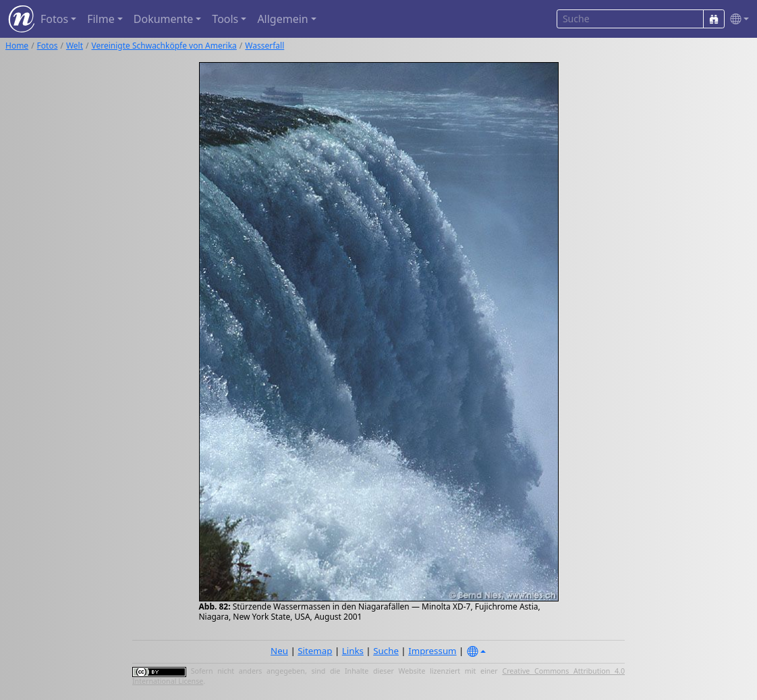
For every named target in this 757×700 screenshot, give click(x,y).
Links (353, 651)
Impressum (432, 651)
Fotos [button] (54, 19)
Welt (75, 46)
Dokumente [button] (163, 19)
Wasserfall (264, 46)
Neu (279, 651)
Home (17, 46)
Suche (386, 651)
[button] (737, 19)
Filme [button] (101, 19)
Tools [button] (225, 19)
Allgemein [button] (282, 19)
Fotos (48, 46)
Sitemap (315, 651)
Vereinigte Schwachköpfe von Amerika (164, 46)
